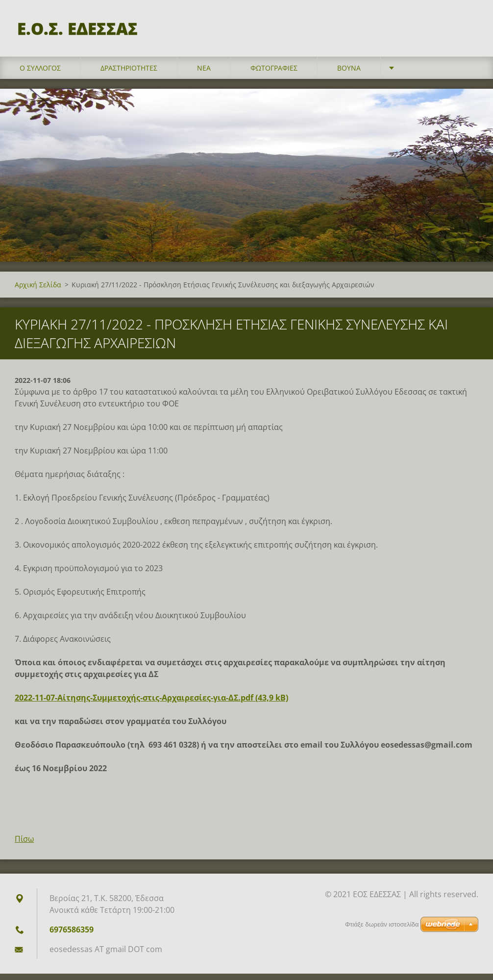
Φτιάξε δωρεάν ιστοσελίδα (382, 924)
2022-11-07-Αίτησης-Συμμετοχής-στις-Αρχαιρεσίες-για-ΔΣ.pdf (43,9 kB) (151, 704)
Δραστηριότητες (129, 74)
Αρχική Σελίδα (38, 291)
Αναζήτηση (468, 28)
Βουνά (349, 74)
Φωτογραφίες (274, 74)
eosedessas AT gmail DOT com (106, 955)
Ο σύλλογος (40, 74)
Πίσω (24, 845)
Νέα (204, 74)
